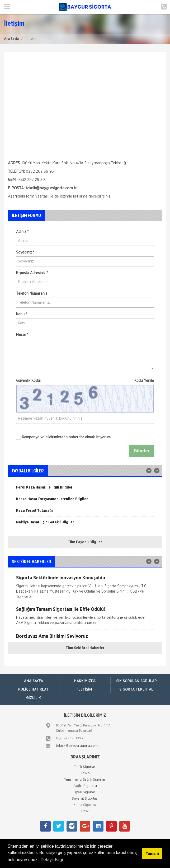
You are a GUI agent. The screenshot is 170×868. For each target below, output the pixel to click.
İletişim (85, 689)
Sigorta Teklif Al (136, 689)
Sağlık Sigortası (85, 786)
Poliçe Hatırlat (33, 689)
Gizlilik (34, 698)
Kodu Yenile (144, 381)
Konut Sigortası (85, 805)
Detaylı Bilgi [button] (52, 860)
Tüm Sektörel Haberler (85, 648)
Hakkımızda (85, 681)
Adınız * (22, 232)
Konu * (22, 314)
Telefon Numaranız (32, 294)
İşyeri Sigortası (85, 792)
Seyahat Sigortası (85, 799)
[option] (85, 489)
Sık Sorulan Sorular (136, 681)
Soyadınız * (25, 252)
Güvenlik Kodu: (85, 381)
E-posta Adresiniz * (32, 273)
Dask (85, 811)
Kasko (85, 773)
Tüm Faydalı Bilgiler (85, 542)
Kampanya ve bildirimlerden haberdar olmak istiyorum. (64, 437)
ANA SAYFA (34, 681)
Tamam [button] (152, 853)
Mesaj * (22, 335)
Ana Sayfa (11, 39)
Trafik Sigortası (85, 767)
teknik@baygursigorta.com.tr (78, 746)
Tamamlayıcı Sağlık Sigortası (85, 780)
